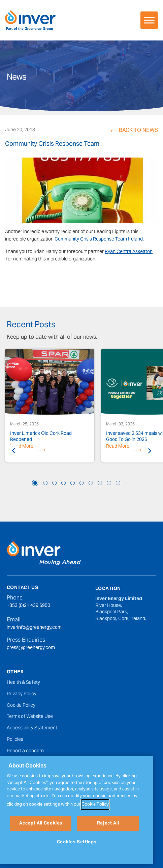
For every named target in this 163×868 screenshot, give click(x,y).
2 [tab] (45, 483)
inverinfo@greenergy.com (34, 628)
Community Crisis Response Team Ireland (99, 240)
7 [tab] (91, 483)
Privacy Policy (22, 694)
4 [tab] (63, 483)
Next (150, 451)
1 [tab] (35, 483)
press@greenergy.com (31, 648)
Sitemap (16, 763)
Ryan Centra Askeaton (129, 252)
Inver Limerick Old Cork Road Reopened (41, 437)
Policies (15, 740)
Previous (13, 451)
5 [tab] (73, 483)
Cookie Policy (21, 706)
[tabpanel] (50, 407)
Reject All (108, 844)
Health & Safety (23, 683)
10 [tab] (118, 483)
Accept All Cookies (41, 844)
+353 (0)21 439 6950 (28, 606)
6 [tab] (82, 483)
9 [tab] (109, 483)
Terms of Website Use (30, 717)
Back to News (138, 131)
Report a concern (25, 751)
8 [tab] (100, 483)
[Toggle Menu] (149, 20)
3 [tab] (54, 483)
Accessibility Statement (32, 728)
